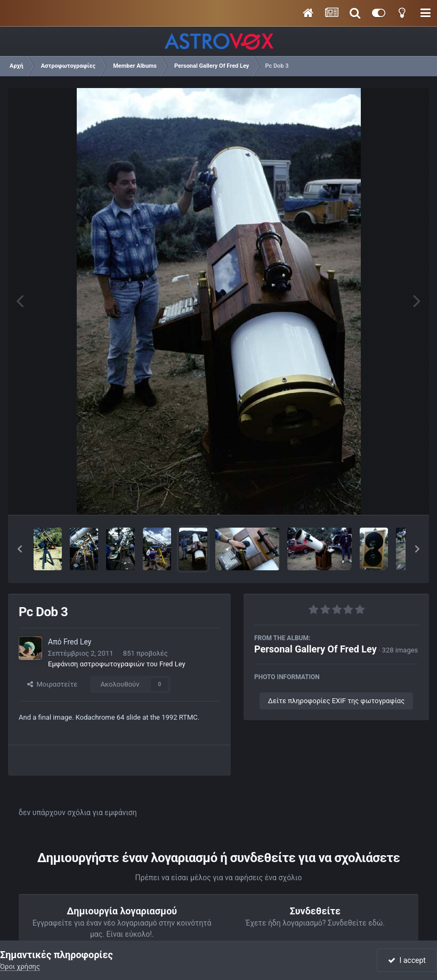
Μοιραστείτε (52, 684)
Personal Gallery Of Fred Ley (315, 649)
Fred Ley (77, 642)
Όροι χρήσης (20, 966)
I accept (407, 960)
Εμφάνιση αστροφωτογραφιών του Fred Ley (117, 664)
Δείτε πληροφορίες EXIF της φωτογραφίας (336, 701)
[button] (20, 549)
